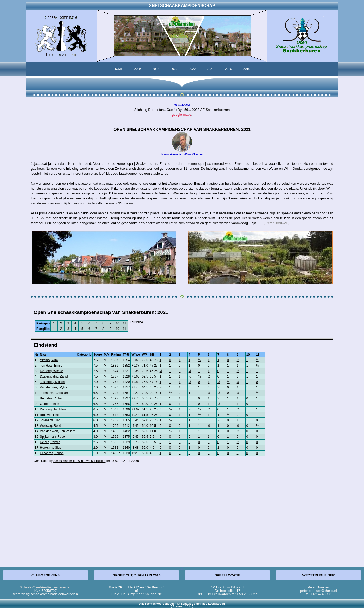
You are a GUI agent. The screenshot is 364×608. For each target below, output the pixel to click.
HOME (118, 69)
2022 (192, 69)
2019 (247, 69)
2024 (156, 69)
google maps (181, 115)
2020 (229, 69)
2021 (210, 69)
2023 (174, 69)
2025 (138, 69)
